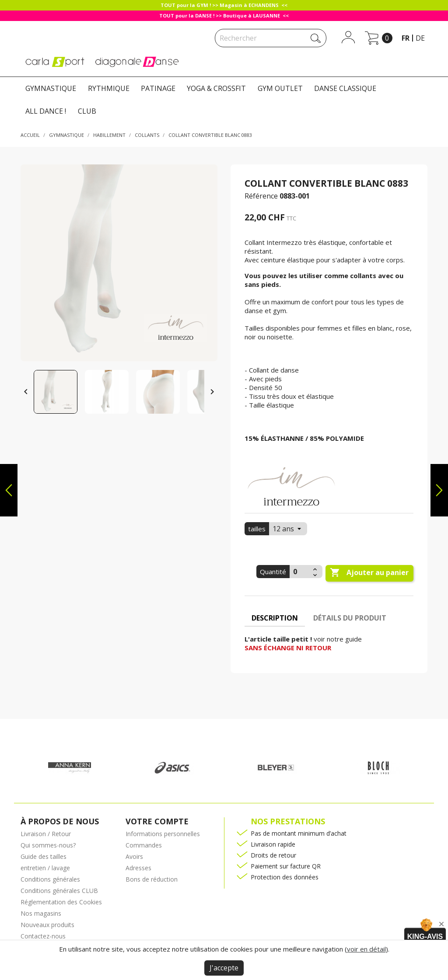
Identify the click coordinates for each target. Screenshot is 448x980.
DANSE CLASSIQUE (345, 88)
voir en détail (366, 949)
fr (406, 38)
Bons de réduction (152, 879)
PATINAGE (158, 88)
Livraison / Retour (46, 834)
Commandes (144, 845)
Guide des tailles (44, 856)
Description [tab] (275, 618)
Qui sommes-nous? (48, 845)
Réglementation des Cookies (61, 902)
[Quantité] (300, 572)
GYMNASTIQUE (51, 88)
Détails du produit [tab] (350, 618)
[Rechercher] (271, 38)
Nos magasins (41, 913)
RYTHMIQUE (109, 88)
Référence (261, 196)
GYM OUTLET (280, 88)
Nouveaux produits (47, 925)
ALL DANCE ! (46, 111)
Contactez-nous (43, 936)
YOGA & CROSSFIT (216, 88)
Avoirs (134, 856)
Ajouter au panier (369, 573)
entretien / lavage (45, 868)
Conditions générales (50, 879)
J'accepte (224, 968)
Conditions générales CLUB (59, 891)
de (420, 38)
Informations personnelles (163, 834)
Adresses (138, 868)
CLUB (87, 111)
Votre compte (157, 821)
